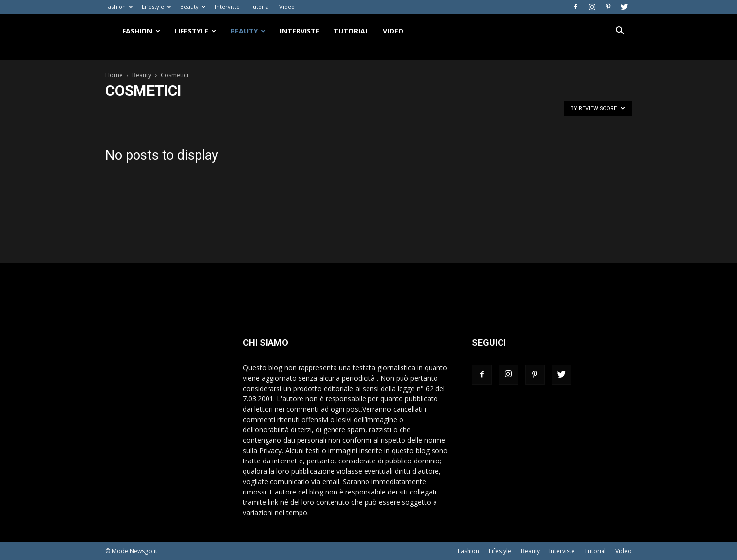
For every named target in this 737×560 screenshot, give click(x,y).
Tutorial (260, 7)
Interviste (227, 7)
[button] (620, 32)
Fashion (119, 7)
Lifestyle (156, 7)
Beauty (193, 7)
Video (287, 7)
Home (114, 75)
